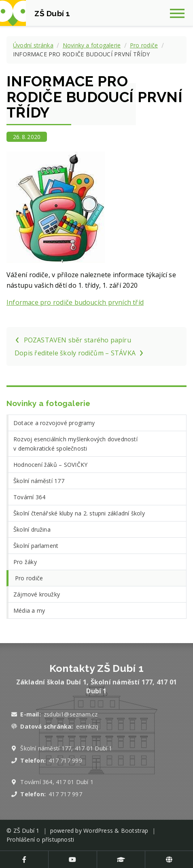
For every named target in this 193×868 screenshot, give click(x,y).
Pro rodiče (144, 45)
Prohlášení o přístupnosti (40, 839)
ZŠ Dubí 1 (27, 831)
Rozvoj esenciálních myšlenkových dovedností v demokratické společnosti (75, 444)
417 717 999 (65, 760)
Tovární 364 (29, 497)
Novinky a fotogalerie (92, 45)
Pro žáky (25, 562)
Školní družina (32, 529)
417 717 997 (65, 794)
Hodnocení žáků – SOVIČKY (50, 465)
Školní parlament (36, 546)
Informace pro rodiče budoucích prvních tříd (75, 302)
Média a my (29, 610)
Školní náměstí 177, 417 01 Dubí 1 (66, 748)
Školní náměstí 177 (39, 481)
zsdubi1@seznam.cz (71, 714)
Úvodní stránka (33, 45)
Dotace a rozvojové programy (54, 423)
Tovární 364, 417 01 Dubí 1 (57, 782)
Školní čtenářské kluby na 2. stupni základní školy (79, 513)
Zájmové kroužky (37, 594)
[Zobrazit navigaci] (180, 13)
